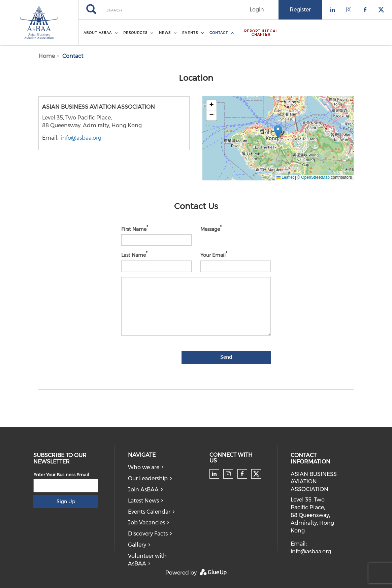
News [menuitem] (165, 33)
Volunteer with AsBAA (147, 560)
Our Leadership (148, 478)
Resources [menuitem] (135, 33)
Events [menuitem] (190, 33)
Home (47, 56)
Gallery (137, 545)
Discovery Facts (148, 534)
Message (210, 229)
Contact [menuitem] (219, 33)
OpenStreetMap (315, 177)
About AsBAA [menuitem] (98, 33)
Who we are (144, 467)
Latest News (143, 501)
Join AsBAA (143, 490)
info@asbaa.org (81, 138)
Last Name (134, 255)
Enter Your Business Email (61, 475)
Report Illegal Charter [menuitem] (261, 33)
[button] (278, 131)
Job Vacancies (146, 523)
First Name (134, 229)
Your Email (213, 255)
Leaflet (285, 177)
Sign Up (66, 501)
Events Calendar (149, 512)
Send (226, 357)
